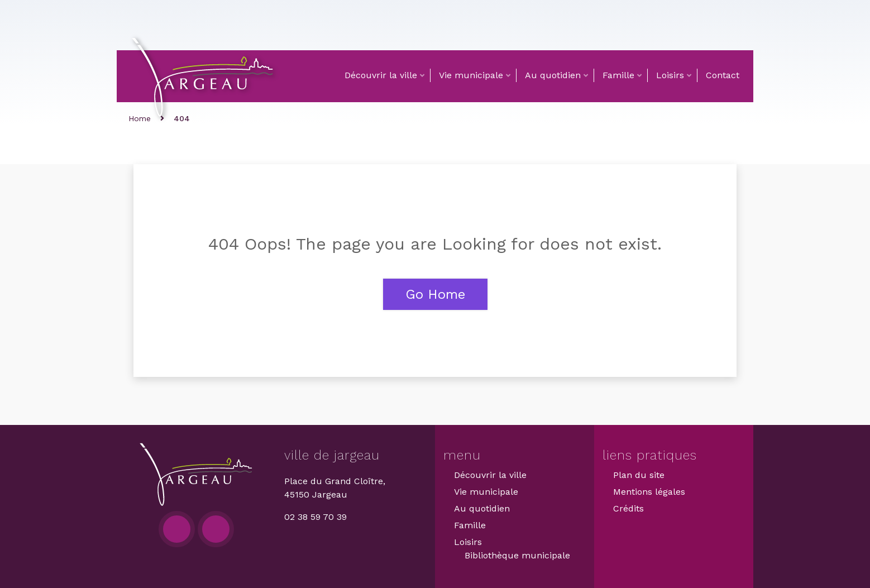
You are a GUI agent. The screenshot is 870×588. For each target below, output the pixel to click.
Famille (618, 75)
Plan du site (639, 475)
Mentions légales (649, 492)
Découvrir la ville (381, 75)
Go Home (435, 294)
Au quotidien (553, 75)
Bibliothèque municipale (517, 555)
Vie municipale (471, 75)
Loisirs (670, 75)
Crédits (628, 508)
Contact (723, 75)
